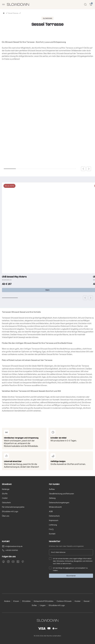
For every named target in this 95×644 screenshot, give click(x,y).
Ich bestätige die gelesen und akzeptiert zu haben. (68, 569)
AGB (51, 511)
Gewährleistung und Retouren (61, 494)
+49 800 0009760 (12, 550)
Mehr (48, 290)
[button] (83, 169)
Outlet (5, 498)
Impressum (54, 520)
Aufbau (52, 489)
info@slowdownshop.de (14, 546)
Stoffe (5, 494)
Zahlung (52, 498)
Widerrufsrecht (55, 507)
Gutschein (6, 503)
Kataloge (6, 489)
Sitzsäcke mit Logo (10, 511)
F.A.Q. (51, 529)
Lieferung (53, 525)
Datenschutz (54, 516)
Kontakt (52, 534)
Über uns (6, 516)
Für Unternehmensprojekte (13, 507)
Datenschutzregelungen (59, 503)
